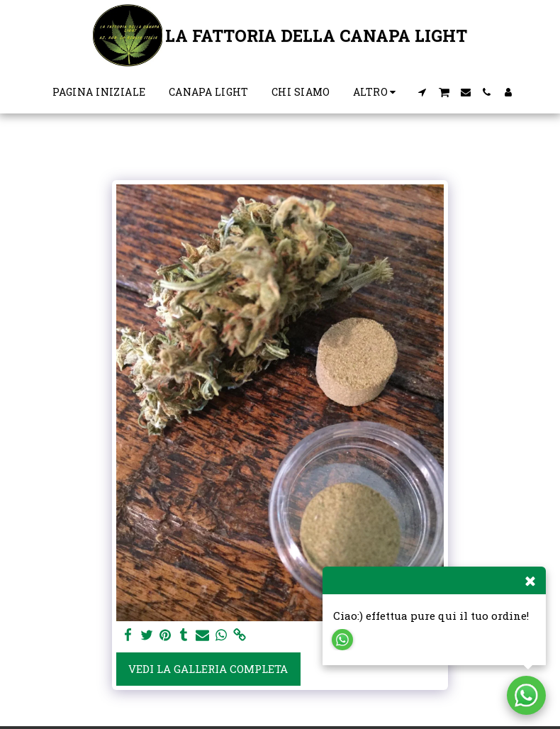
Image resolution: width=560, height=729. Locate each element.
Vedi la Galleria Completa (208, 669)
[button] (422, 92)
